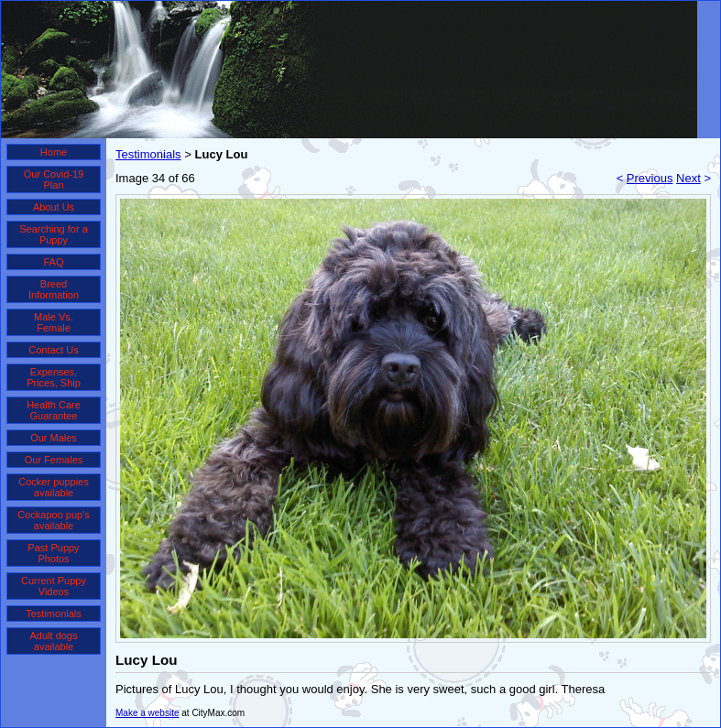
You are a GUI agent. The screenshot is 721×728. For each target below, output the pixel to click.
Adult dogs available (54, 641)
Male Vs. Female (54, 322)
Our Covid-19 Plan (54, 179)
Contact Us (53, 350)
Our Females (54, 460)
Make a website (147, 713)
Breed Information (54, 289)
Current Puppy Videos (54, 586)
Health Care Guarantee (54, 410)
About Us (54, 207)
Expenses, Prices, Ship (54, 377)
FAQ (53, 262)
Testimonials (54, 614)
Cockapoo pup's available (54, 520)
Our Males (54, 438)
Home (54, 152)
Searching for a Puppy (54, 234)
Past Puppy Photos (53, 553)
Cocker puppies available (53, 487)
